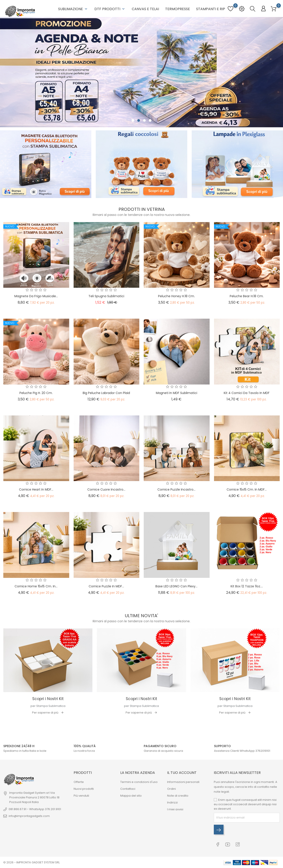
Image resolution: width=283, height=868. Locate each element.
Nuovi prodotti (84, 789)
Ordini (171, 789)
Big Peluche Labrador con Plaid (106, 393)
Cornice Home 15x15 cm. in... (36, 586)
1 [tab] (133, 121)
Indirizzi (172, 802)
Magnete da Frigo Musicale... (36, 296)
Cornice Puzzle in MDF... (106, 586)
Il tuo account (182, 773)
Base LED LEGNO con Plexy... (176, 586)
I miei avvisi (175, 809)
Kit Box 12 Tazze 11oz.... (247, 586)
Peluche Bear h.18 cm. (247, 296)
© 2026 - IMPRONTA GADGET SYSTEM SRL (32, 862)
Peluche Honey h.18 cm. (176, 296)
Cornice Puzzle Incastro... (176, 489)
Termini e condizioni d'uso (139, 782)
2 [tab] (139, 121)
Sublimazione (73, 9)
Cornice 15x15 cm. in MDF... (247, 489)
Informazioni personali (183, 782)
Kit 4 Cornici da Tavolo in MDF (247, 393)
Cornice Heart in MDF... (36, 489)
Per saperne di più (45, 713)
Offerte (79, 782)
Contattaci (128, 789)
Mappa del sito (131, 796)
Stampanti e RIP (211, 9)
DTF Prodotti (110, 9)
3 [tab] (144, 121)
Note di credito (178, 796)
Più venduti (81, 796)
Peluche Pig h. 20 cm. (36, 393)
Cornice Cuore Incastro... (106, 489)
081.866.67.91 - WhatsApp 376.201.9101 (35, 809)
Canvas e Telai (145, 9)
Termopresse (178, 9)
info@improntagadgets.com (29, 816)
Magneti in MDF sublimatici (177, 393)
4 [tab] (150, 121)
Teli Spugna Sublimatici (106, 296)
